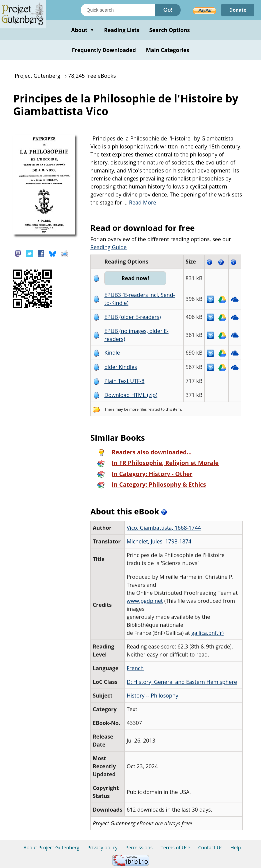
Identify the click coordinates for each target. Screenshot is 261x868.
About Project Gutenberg (51, 847)
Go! (168, 10)
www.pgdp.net (145, 601)
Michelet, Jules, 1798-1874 (159, 541)
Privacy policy (102, 847)
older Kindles (121, 367)
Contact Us (210, 847)
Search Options (170, 30)
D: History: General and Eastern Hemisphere (182, 682)
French (135, 668)
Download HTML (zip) (131, 395)
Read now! (135, 278)
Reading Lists (122, 30)
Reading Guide (108, 247)
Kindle (112, 353)
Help (235, 847)
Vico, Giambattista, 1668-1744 (164, 528)
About (82, 30)
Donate (238, 10)
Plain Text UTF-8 (124, 381)
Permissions (139, 847)
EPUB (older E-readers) (132, 317)
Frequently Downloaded (104, 50)
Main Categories (168, 50)
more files (138, 409)
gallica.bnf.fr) (207, 633)
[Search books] (118, 10)
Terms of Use (175, 847)
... (140, 202)
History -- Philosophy (152, 696)
